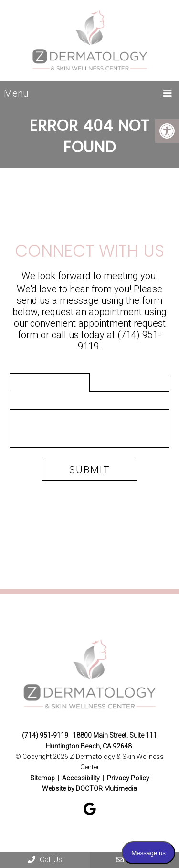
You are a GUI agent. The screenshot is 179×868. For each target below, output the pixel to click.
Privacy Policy (128, 778)
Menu (16, 93)
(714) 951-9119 (45, 735)
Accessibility (81, 778)
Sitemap (42, 778)
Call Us (45, 860)
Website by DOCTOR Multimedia (89, 788)
